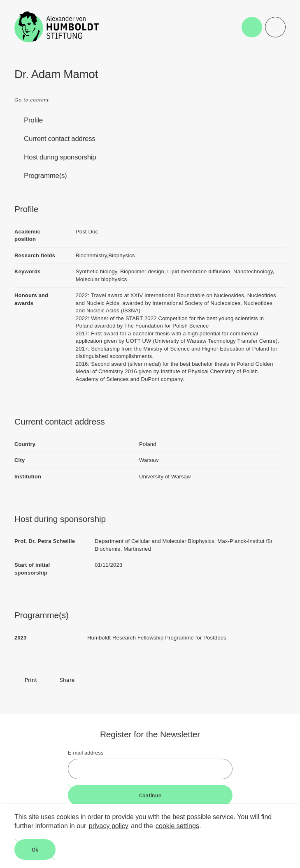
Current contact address (59, 139)
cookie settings (177, 826)
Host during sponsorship (60, 157)
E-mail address (86, 753)
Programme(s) (45, 176)
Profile (33, 120)
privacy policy (109, 826)
